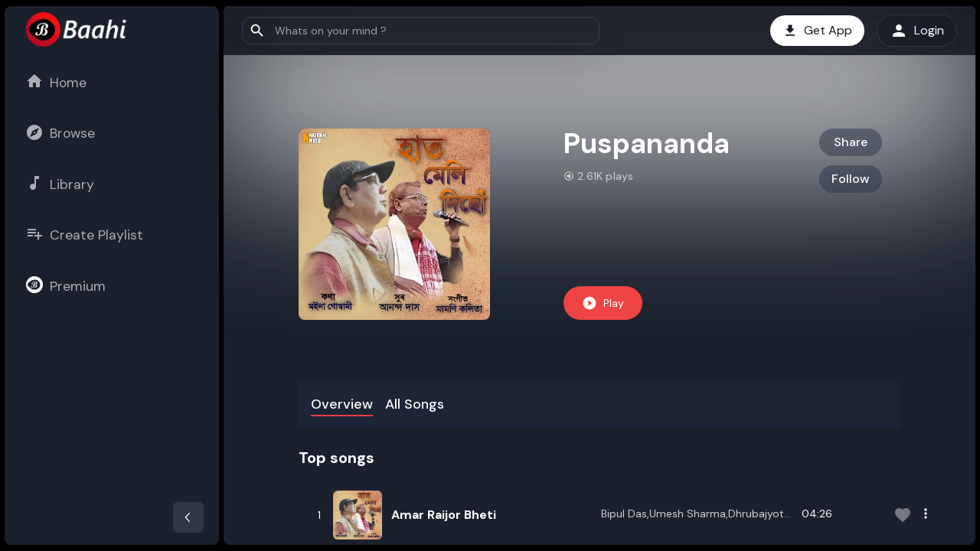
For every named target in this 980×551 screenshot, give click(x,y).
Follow (851, 179)
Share (851, 142)
